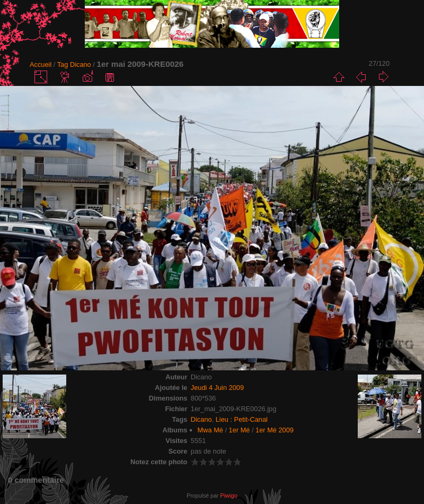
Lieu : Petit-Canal (242, 419)
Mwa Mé (210, 430)
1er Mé (240, 430)
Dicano (81, 64)
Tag (63, 64)
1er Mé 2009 (275, 430)
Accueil (41, 64)
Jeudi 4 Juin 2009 (217, 388)
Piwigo (228, 496)
